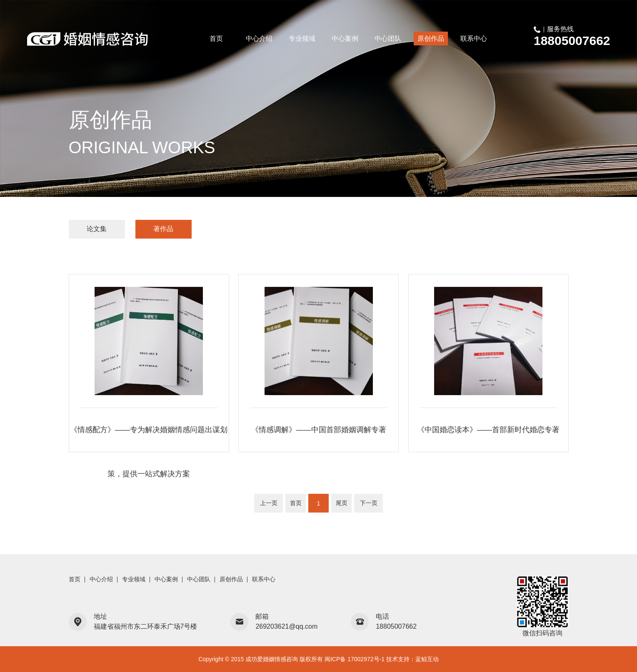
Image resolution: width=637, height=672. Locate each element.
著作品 (163, 229)
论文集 (97, 229)
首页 (216, 39)
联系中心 (474, 39)
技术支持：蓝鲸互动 (412, 659)
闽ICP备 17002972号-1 (355, 659)
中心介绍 (259, 39)
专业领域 (302, 39)
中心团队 (388, 39)
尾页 (342, 503)
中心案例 (345, 39)
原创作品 (431, 39)
